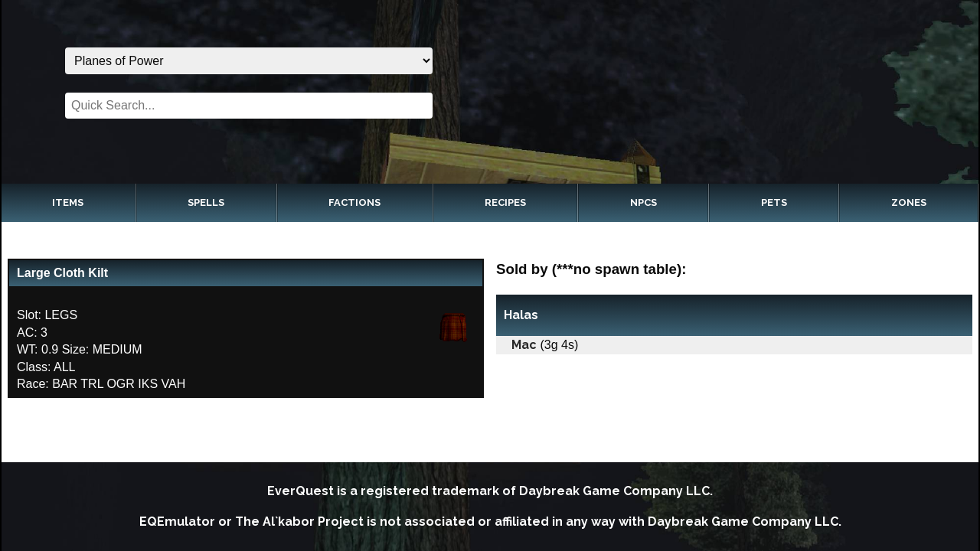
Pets (774, 202)
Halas (521, 315)
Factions (354, 202)
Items (68, 202)
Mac (524, 345)
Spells (206, 202)
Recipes (505, 202)
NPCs (644, 202)
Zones (909, 202)
